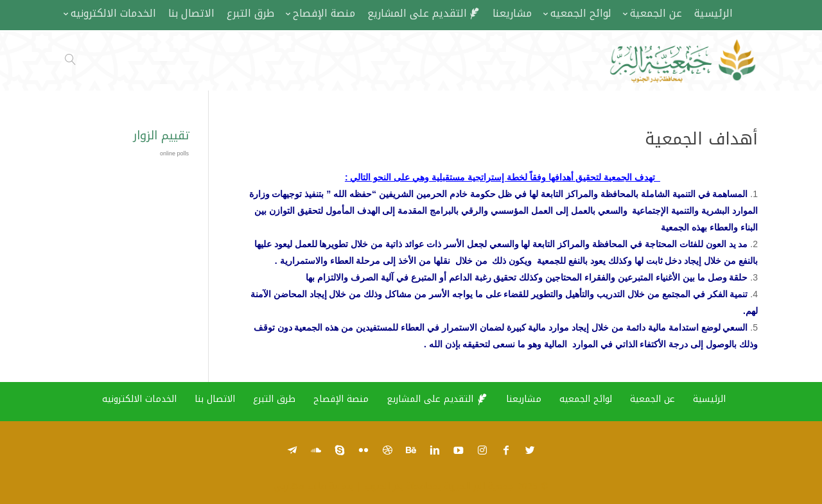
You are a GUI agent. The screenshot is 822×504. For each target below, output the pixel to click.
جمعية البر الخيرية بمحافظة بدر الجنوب (439, 486)
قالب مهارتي (300, 486)
